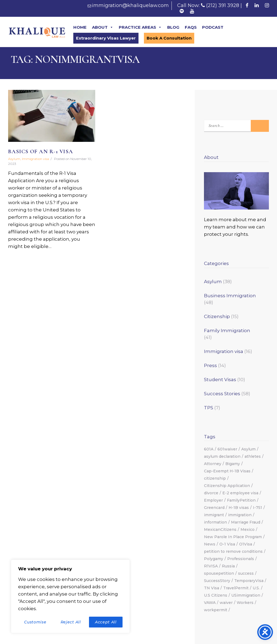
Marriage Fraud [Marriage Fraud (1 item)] (246, 522)
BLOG (173, 27)
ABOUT (103, 27)
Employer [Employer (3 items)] (213, 500)
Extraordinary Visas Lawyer (106, 38)
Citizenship (217, 316)
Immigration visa (35, 159)
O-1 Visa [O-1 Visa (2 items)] (227, 544)
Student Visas (220, 380)
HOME (80, 27)
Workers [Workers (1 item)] (245, 603)
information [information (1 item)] (215, 522)
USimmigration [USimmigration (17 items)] (246, 595)
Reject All (71, 622)
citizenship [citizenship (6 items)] (215, 478)
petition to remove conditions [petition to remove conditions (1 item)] (233, 551)
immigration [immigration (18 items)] (240, 515)
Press (210, 365)
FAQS (191, 27)
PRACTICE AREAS (140, 27)
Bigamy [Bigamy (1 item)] (233, 464)
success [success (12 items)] (246, 573)
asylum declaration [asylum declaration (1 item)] (222, 456)
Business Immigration (230, 296)
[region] (70, 596)
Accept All (106, 622)
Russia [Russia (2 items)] (228, 566)
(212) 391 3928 (223, 5)
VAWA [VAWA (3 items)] (210, 603)
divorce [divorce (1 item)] (211, 493)
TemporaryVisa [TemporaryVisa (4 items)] (249, 581)
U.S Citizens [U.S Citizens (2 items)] (216, 595)
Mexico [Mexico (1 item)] (248, 529)
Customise (35, 622)
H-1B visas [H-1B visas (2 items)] (239, 508)
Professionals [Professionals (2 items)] (241, 559)
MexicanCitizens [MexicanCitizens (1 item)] (220, 529)
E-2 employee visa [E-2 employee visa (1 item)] (240, 493)
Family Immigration (227, 331)
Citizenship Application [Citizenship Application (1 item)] (227, 486)
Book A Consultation (169, 38)
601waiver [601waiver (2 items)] (227, 449)
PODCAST (213, 27)
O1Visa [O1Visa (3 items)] (246, 544)
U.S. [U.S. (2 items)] (256, 588)
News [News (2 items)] (210, 544)
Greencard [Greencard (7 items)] (214, 508)
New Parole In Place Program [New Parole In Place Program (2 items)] (233, 537)
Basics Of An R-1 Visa (41, 151)
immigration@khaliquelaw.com (130, 5)
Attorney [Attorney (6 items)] (213, 464)
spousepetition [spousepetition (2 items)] (219, 573)
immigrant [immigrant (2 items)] (214, 515)
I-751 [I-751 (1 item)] (258, 508)
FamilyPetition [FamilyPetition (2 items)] (241, 500)
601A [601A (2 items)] (209, 449)
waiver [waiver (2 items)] (226, 603)
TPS (209, 408)
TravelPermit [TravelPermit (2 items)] (236, 588)
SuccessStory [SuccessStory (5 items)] (217, 581)
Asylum (14, 159)
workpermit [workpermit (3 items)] (216, 610)
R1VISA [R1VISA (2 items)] (211, 566)
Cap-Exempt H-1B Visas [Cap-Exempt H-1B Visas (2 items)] (227, 471)
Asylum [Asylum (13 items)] (248, 449)
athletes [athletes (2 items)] (253, 456)
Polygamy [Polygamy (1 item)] (214, 559)
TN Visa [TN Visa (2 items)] (212, 588)
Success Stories (222, 394)
